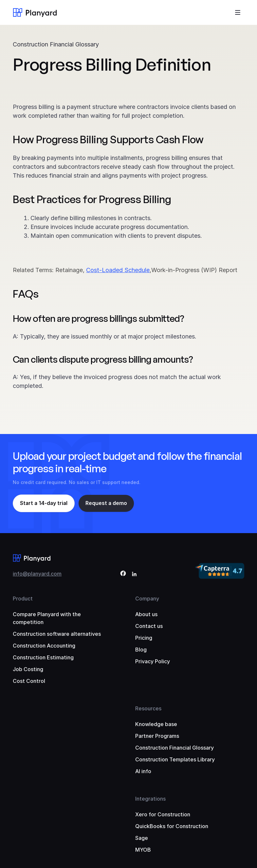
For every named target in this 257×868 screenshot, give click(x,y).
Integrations (150, 799)
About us (146, 614)
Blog (141, 650)
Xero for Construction (163, 814)
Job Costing (28, 669)
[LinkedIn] (134, 574)
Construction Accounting (44, 646)
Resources (148, 708)
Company (147, 599)
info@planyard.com (37, 574)
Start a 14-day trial (44, 503)
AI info (143, 771)
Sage (142, 838)
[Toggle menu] (238, 12)
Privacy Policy (153, 661)
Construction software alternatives (57, 634)
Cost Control (29, 681)
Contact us (149, 626)
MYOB (143, 850)
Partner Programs (157, 736)
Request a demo (108, 503)
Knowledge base (156, 724)
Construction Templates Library (175, 759)
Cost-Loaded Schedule (118, 270)
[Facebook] (123, 574)
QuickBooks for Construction (172, 826)
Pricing (144, 638)
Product (23, 599)
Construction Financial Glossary (56, 44)
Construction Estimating (43, 657)
